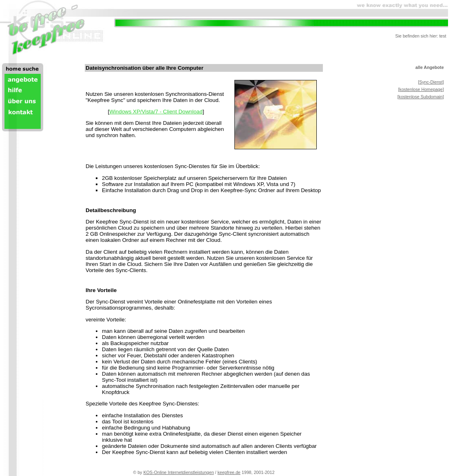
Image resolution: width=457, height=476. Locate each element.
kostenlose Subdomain (421, 97)
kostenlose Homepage (421, 89)
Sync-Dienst (431, 82)
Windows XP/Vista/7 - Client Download (156, 112)
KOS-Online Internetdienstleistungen (179, 472)
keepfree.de (229, 472)
